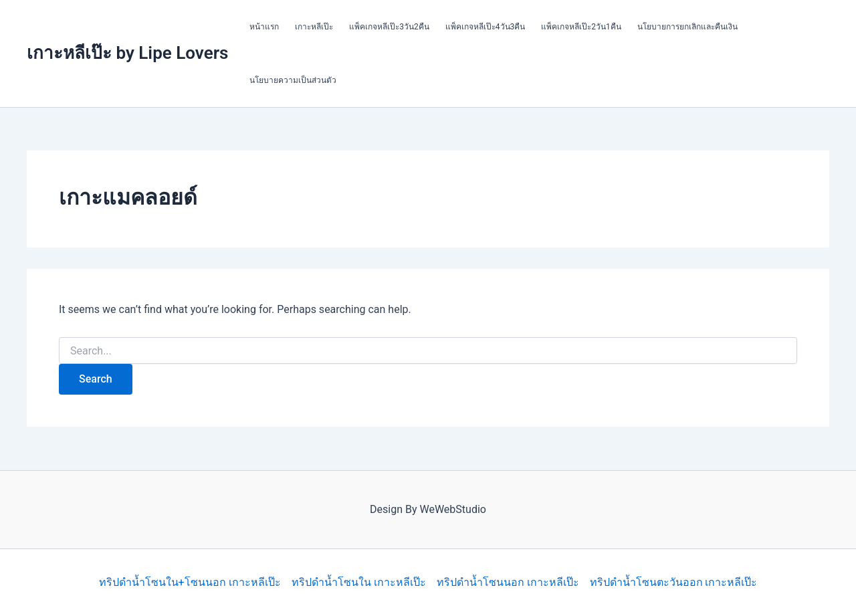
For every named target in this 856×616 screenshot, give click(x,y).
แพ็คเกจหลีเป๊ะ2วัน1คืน (581, 27)
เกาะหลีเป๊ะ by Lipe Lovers (127, 53)
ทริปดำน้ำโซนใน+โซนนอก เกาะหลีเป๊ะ (190, 582)
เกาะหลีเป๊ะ (314, 27)
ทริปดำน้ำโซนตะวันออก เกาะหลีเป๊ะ (674, 582)
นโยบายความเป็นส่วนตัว (293, 80)
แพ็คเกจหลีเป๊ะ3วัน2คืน (389, 27)
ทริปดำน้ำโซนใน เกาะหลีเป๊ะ (359, 582)
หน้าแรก (264, 27)
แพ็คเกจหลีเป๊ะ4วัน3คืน (486, 27)
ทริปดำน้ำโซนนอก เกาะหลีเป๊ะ (508, 582)
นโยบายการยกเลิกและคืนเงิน (687, 27)
